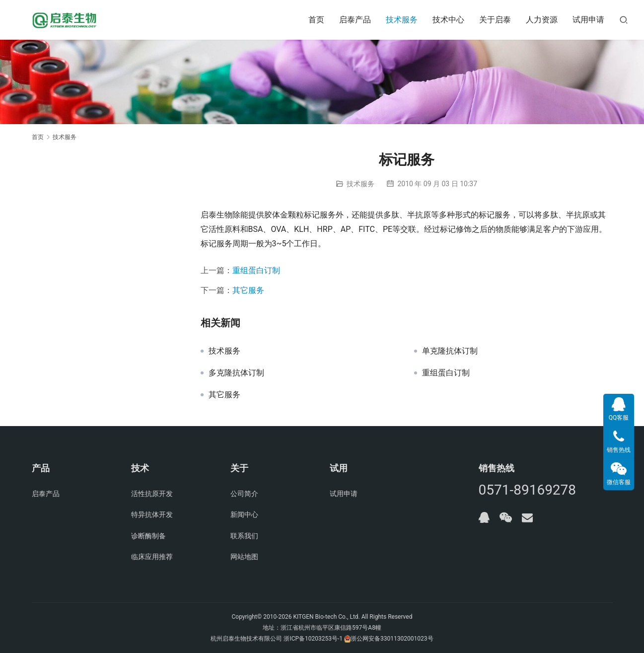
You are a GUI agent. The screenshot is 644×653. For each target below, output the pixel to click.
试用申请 (588, 20)
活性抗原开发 (152, 494)
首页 (316, 20)
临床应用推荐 (152, 557)
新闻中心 (244, 514)
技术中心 (448, 20)
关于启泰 (495, 20)
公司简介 (244, 494)
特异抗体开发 (152, 514)
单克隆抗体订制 (450, 351)
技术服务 (402, 20)
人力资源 (542, 20)
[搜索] (624, 20)
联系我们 (244, 536)
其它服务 (248, 290)
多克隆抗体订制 (236, 373)
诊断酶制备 (148, 536)
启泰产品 (355, 20)
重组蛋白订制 (256, 270)
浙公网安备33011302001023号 (392, 639)
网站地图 (244, 557)
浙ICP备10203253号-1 (313, 639)
